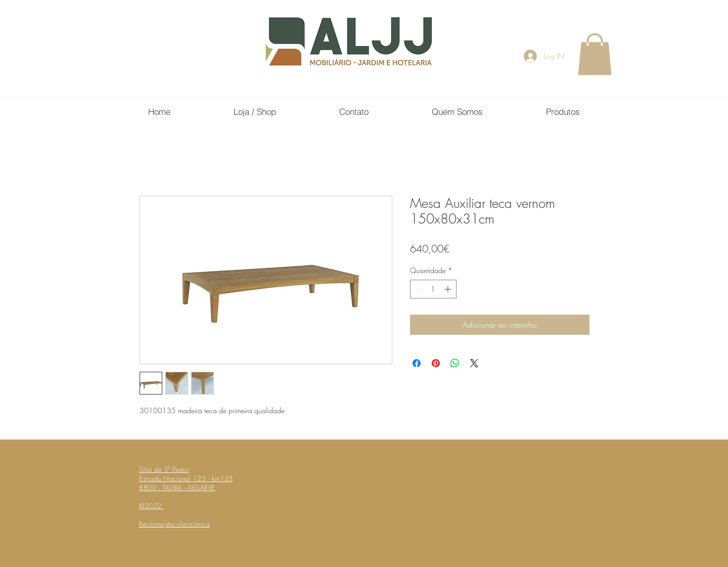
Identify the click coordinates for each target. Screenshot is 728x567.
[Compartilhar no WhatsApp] (455, 363)
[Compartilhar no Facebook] (417, 363)
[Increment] (449, 289)
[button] (595, 54)
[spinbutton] (433, 289)
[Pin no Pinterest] (436, 363)
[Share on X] (474, 363)
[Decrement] (418, 289)
